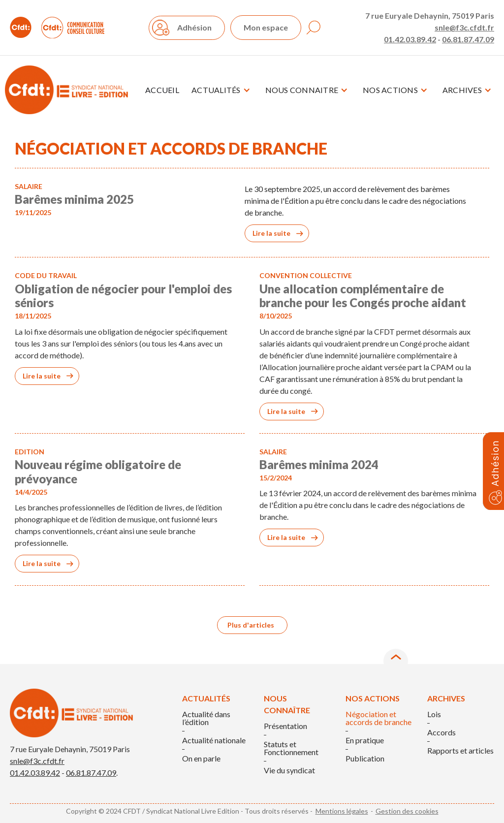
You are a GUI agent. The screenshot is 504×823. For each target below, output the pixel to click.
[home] (66, 90)
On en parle (201, 759)
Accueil (162, 90)
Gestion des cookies (407, 811)
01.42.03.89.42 (410, 39)
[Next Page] (252, 625)
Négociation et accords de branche (378, 718)
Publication (365, 759)
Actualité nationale (214, 740)
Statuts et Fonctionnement (291, 748)
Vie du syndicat (289, 770)
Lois (434, 714)
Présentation (285, 726)
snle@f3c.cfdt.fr (464, 27)
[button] (221, 90)
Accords (441, 732)
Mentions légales (342, 811)
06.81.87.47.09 (468, 39)
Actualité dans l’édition (206, 718)
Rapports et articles (460, 751)
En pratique (365, 740)
